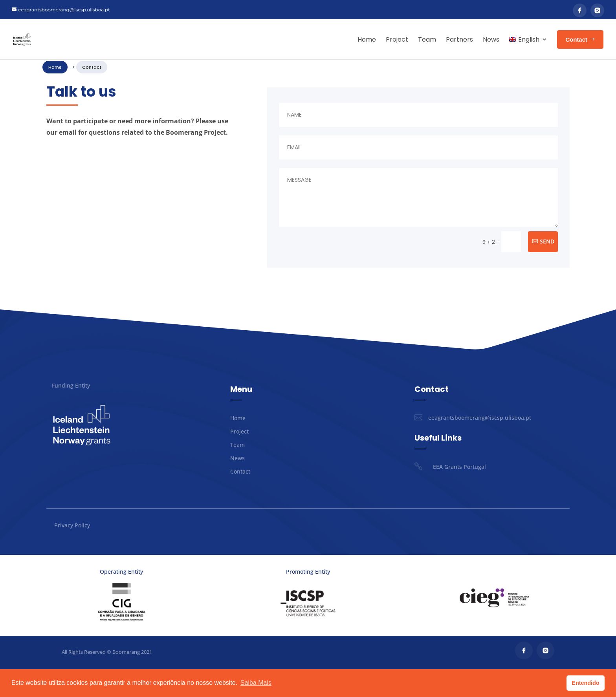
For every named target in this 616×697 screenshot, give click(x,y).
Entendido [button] (585, 683)
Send (547, 269)
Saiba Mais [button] (256, 683)
